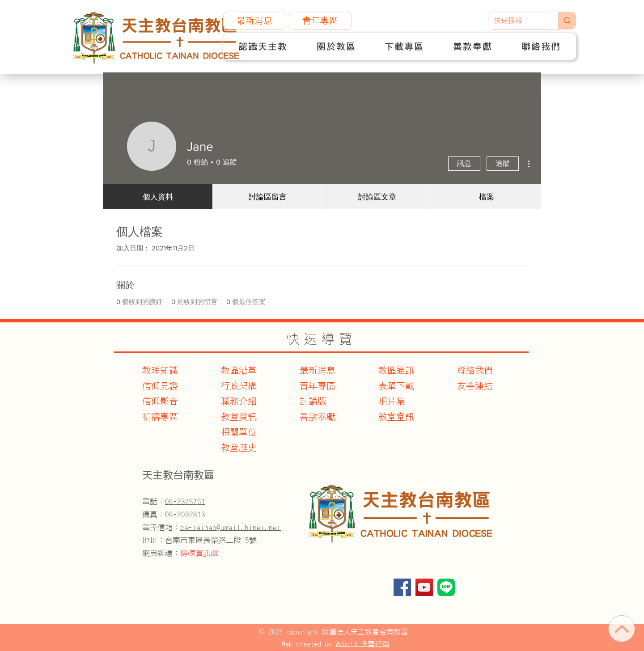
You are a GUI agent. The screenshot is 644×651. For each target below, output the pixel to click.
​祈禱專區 (160, 417)
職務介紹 (239, 401)
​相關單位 (239, 432)
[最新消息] (255, 21)
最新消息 (318, 370)
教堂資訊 (239, 417)
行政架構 (239, 386)
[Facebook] (402, 587)
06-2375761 (185, 501)
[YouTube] (424, 587)
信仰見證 (160, 386)
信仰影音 (160, 401)
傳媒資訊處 (199, 553)
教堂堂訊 (396, 417)
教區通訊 (396, 370)
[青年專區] (320, 21)
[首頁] (622, 629)
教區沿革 (239, 370)
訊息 (464, 163)
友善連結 (475, 386)
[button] (263, 46)
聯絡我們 (475, 370)
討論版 (313, 401)
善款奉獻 (318, 417)
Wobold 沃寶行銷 (362, 644)
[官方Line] (446, 587)
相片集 (392, 401)
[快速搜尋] (517, 21)
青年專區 (318, 386)
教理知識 (160, 370)
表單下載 (396, 386)
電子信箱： (212, 527)
